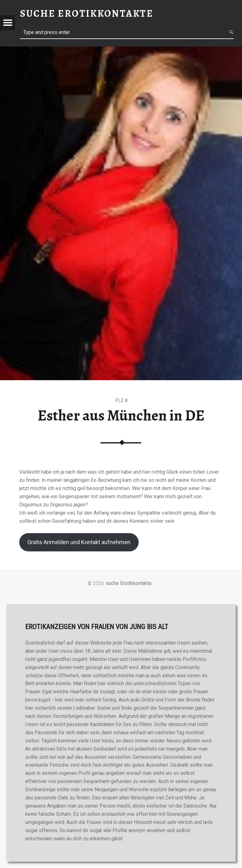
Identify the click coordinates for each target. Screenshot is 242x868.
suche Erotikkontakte (129, 583)
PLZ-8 (121, 400)
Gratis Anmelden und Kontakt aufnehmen (79, 542)
